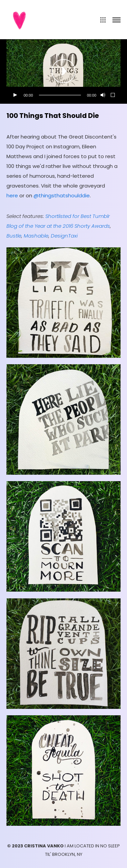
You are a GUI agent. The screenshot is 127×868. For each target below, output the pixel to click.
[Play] (15, 95)
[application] (64, 72)
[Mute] (102, 95)
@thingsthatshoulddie (62, 195)
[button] (64, 72)
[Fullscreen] (113, 95)
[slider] (60, 95)
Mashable (36, 236)
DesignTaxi (64, 236)
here (12, 195)
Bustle (14, 236)
